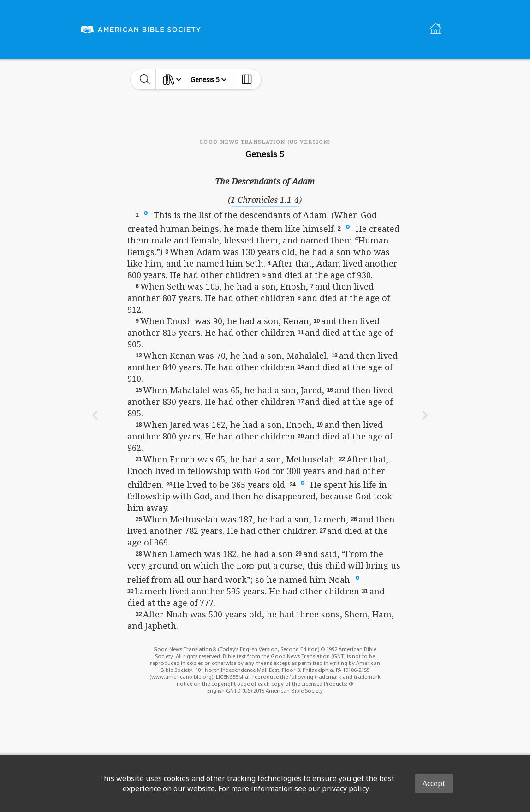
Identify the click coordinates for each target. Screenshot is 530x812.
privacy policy (345, 788)
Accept (434, 783)
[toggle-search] (145, 79)
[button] (146, 213)
